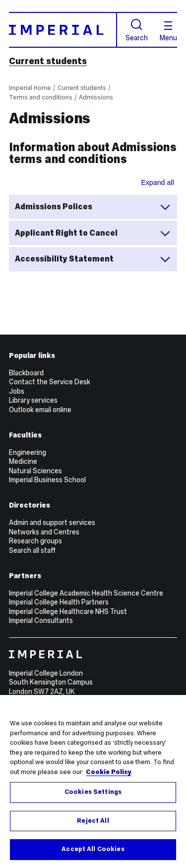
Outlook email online (40, 410)
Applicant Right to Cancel (93, 233)
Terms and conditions (41, 97)
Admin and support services (52, 522)
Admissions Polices (93, 207)
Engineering (28, 452)
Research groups (35, 541)
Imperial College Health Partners (59, 602)
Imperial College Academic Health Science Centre (86, 593)
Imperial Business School (47, 480)
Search (137, 30)
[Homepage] (63, 30)
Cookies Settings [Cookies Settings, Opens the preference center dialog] (93, 792)
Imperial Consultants (41, 620)
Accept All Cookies (93, 849)
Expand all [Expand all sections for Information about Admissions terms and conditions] (157, 182)
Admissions (96, 97)
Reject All (93, 821)
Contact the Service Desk (50, 382)
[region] (93, 781)
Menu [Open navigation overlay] (168, 31)
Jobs (17, 391)
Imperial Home (30, 88)
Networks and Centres (44, 532)
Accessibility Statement (93, 259)
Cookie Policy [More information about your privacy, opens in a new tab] (109, 772)
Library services (33, 400)
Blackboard (26, 373)
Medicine (23, 461)
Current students (48, 61)
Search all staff (32, 550)
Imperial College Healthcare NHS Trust (68, 611)
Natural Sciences (35, 471)
